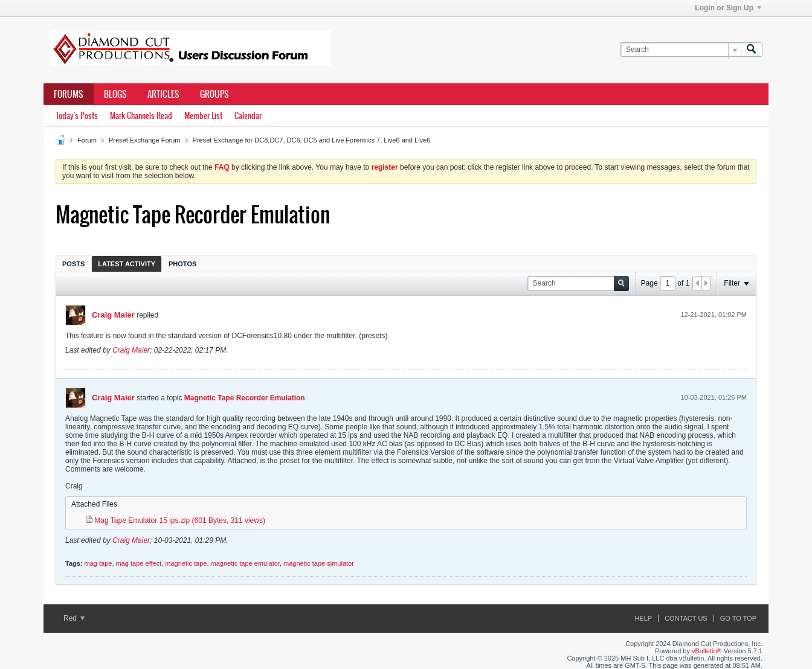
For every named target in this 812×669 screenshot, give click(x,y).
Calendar (248, 116)
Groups (214, 94)
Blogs (115, 94)
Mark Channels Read (141, 116)
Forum (87, 140)
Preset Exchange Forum (145, 140)
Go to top (738, 618)
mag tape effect (139, 563)
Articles (163, 94)
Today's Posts (77, 116)
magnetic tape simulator (319, 563)
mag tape (98, 563)
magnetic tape (186, 563)
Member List (203, 116)
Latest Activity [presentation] (127, 264)
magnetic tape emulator (245, 563)
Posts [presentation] (73, 264)
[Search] (681, 50)
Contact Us (686, 618)
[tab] (73, 264)
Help (643, 618)
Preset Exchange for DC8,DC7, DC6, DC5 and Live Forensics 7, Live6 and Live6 (312, 140)
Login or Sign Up (728, 8)
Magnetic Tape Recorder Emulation (245, 398)
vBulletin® (707, 651)
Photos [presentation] (182, 264)
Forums (69, 94)
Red (74, 618)
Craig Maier (113, 315)
